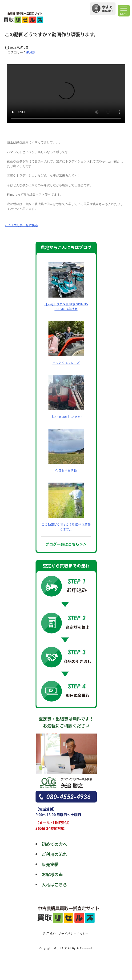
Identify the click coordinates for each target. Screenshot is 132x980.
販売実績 (50, 864)
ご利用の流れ (54, 854)
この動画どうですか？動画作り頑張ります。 (66, 527)
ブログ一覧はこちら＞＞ (66, 544)
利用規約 (49, 934)
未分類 (31, 52)
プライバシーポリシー (73, 934)
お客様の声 (52, 874)
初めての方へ (54, 844)
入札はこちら (54, 884)
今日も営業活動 (66, 470)
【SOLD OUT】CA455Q (66, 417)
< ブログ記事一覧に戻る (21, 225)
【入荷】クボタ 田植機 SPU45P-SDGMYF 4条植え (66, 306)
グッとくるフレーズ (66, 363)
